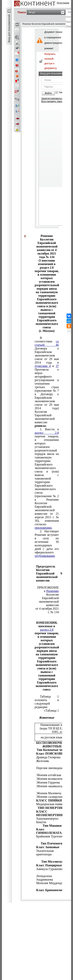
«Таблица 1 (51, 711)
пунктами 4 (43, 366)
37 (57, 366)
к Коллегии (51, 593)
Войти (48, 93)
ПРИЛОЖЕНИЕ (48, 587)
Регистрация (63, 3)
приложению (43, 528)
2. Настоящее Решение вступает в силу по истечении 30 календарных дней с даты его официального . (47, 544)
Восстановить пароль (53, 101)
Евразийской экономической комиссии (49, 602)
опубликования (45, 556)
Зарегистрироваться (52, 98)
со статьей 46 (47, 343)
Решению (53, 591)
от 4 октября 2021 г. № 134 (47, 610)
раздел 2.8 (47, 433)
